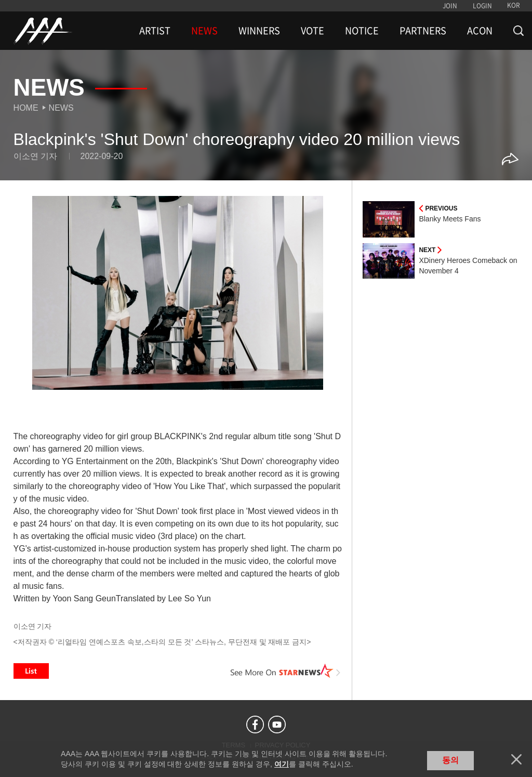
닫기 (516, 759)
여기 (282, 764)
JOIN (450, 6)
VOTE (312, 31)
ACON (480, 31)
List (31, 671)
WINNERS (259, 31)
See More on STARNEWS (285, 671)
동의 (450, 760)
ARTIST (155, 31)
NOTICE (362, 31)
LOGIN (482, 6)
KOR (514, 5)
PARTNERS (423, 31)
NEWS (204, 31)
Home (26, 108)
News (61, 108)
